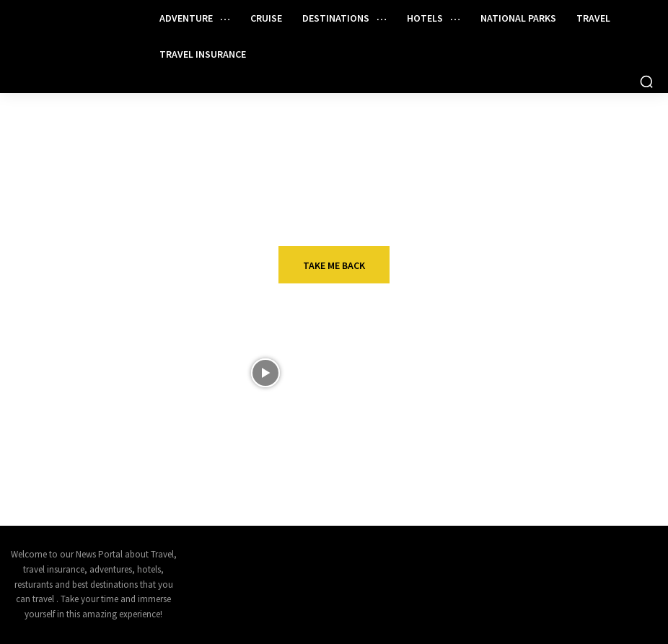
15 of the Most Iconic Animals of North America (368, 442)
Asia (91, 422)
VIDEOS (322, 349)
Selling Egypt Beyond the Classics (134, 442)
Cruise (97, 349)
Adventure (332, 422)
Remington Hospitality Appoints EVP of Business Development (585, 375)
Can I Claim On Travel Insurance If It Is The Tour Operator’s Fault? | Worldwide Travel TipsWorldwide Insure (585, 460)
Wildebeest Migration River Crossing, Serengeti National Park (367, 375)
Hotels (549, 349)
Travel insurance (575, 422)
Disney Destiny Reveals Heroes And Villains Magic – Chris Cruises (138, 375)
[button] (646, 81)
